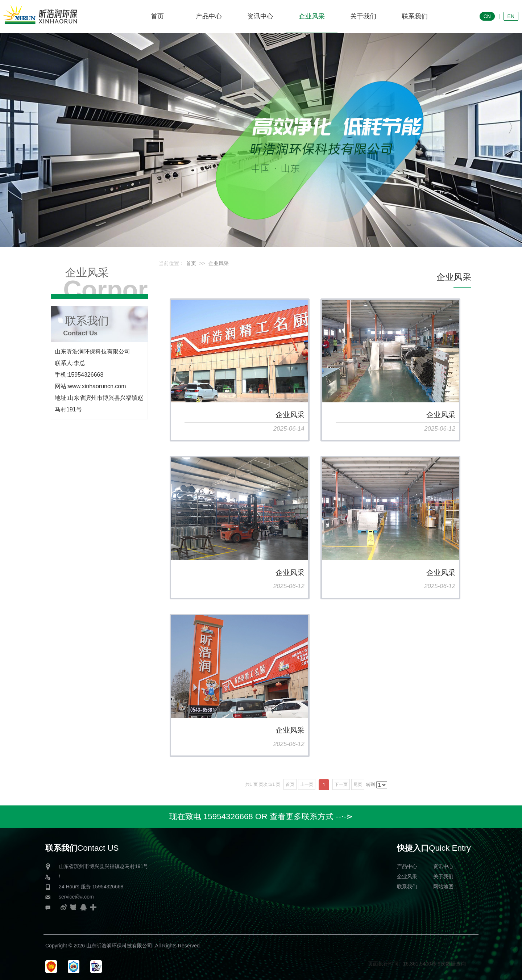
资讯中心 (443, 866)
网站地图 (443, 887)
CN (487, 16)
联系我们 (407, 887)
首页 (191, 263)
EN (511, 16)
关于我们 (443, 876)
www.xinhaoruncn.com (97, 386)
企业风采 (219, 263)
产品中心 (407, 866)
